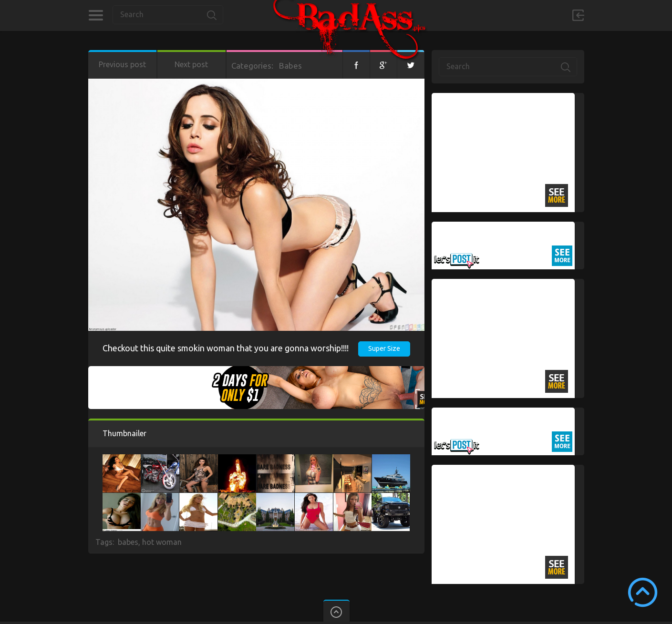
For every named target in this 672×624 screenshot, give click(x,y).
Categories (96, 15)
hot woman (162, 542)
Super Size (384, 348)
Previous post (122, 64)
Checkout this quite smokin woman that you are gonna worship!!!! (226, 348)
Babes (290, 66)
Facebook (356, 64)
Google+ (383, 64)
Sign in (578, 15)
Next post (191, 64)
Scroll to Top (643, 592)
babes (128, 542)
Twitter (411, 64)
